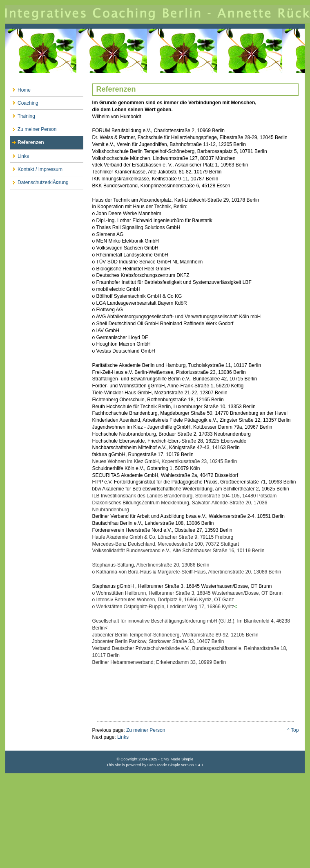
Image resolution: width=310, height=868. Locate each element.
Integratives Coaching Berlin (155, 48)
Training (23, 114)
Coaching (24, 101)
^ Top (293, 730)
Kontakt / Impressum (36, 168)
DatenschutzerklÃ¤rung (39, 181)
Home (20, 88)
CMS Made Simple (164, 765)
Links (20, 154)
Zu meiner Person (33, 128)
